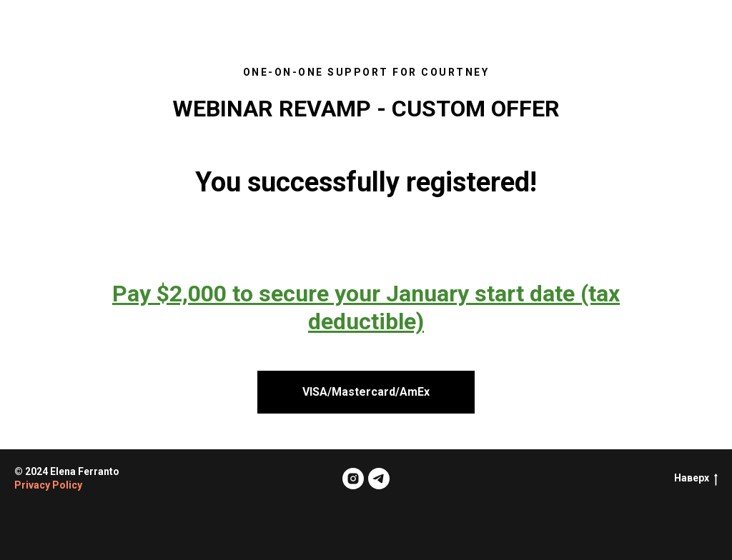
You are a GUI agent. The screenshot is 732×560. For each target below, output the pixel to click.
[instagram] (353, 479)
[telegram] (379, 479)
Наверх (696, 479)
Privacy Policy (48, 485)
